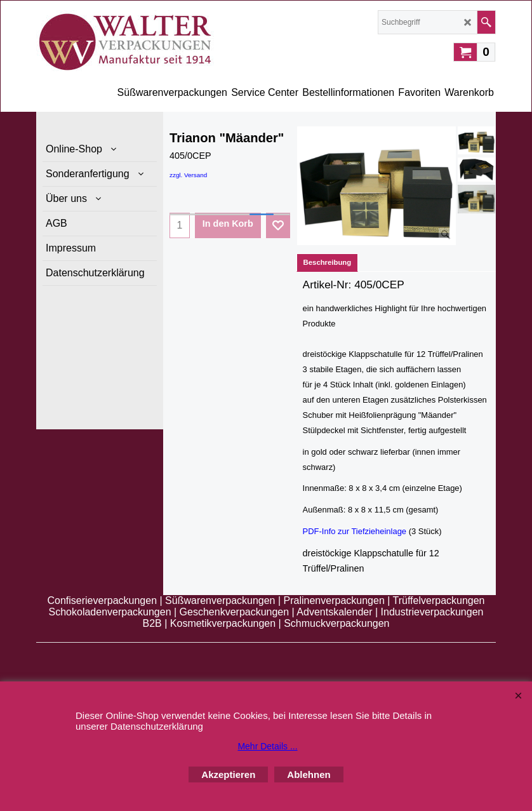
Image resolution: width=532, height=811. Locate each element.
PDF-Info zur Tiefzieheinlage (355, 531)
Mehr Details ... (267, 746)
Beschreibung (328, 262)
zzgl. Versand (188, 175)
